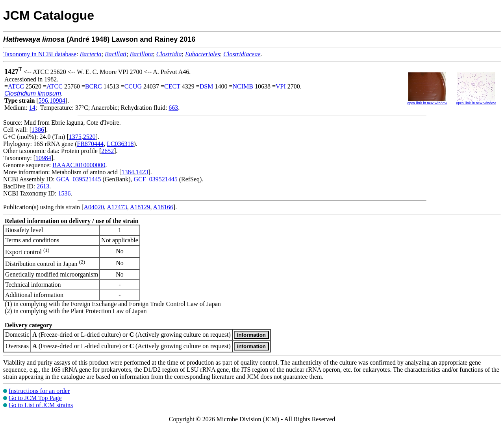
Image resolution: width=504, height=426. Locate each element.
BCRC (94, 86)
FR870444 (91, 144)
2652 (107, 151)
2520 (89, 137)
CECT (172, 86)
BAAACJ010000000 (79, 165)
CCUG (133, 86)
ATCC (16, 86)
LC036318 (120, 144)
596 (43, 101)
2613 (43, 186)
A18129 (140, 207)
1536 (64, 193)
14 (32, 108)
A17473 (117, 207)
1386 (38, 130)
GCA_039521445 (79, 179)
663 (173, 108)
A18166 (163, 207)
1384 (128, 172)
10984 (57, 101)
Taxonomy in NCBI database (40, 54)
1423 (142, 172)
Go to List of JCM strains (41, 405)
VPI (281, 86)
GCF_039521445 (156, 179)
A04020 (94, 207)
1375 (75, 137)
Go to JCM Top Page (35, 398)
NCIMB (243, 86)
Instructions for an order (39, 391)
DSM (207, 86)
